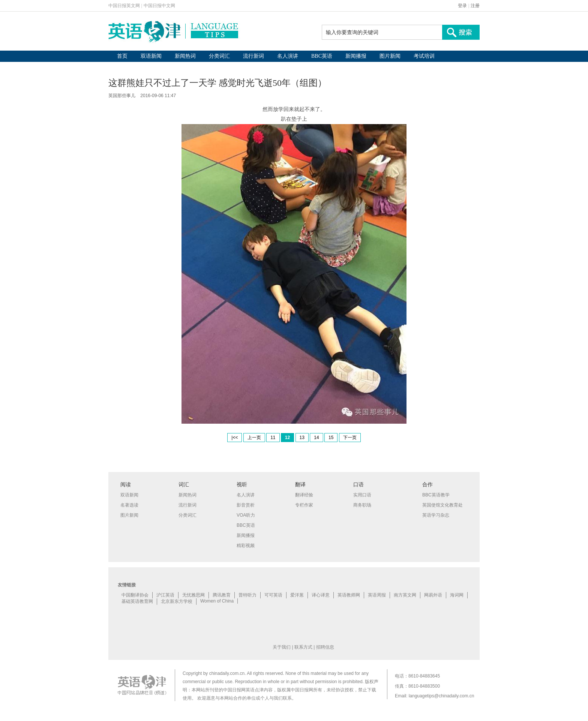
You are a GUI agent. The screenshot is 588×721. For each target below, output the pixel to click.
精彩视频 (246, 546)
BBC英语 (322, 56)
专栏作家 (304, 505)
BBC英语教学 (436, 495)
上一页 (254, 438)
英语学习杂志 (436, 515)
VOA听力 (246, 515)
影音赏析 (246, 505)
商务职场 (362, 505)
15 (331, 438)
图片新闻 (390, 56)
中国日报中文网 (159, 6)
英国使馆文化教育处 (442, 505)
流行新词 (253, 56)
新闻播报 (356, 56)
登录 (462, 6)
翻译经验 (304, 495)
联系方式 (303, 647)
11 (273, 438)
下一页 (350, 438)
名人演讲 (288, 56)
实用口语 (362, 495)
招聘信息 (325, 647)
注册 (475, 6)
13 (302, 438)
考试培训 (424, 56)
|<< (235, 438)
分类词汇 (219, 56)
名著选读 (129, 505)
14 (316, 438)
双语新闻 (151, 56)
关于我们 (282, 647)
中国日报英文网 (124, 6)
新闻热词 (185, 56)
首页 (122, 56)
